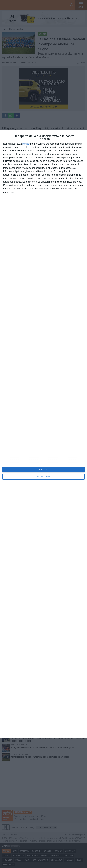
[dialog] (43, 434)
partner (26, 144)
